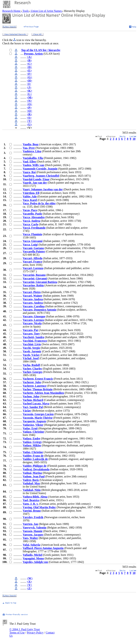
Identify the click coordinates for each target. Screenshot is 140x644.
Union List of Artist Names (46, 11)
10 (134, 139)
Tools (26, 11)
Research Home (12, 11)
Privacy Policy (35, 633)
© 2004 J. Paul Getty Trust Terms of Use (25, 631)
